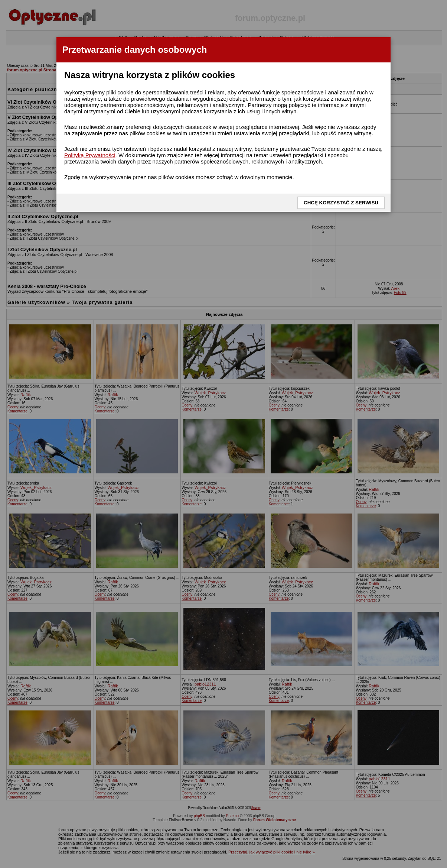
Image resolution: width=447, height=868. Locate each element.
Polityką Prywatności (90, 155)
